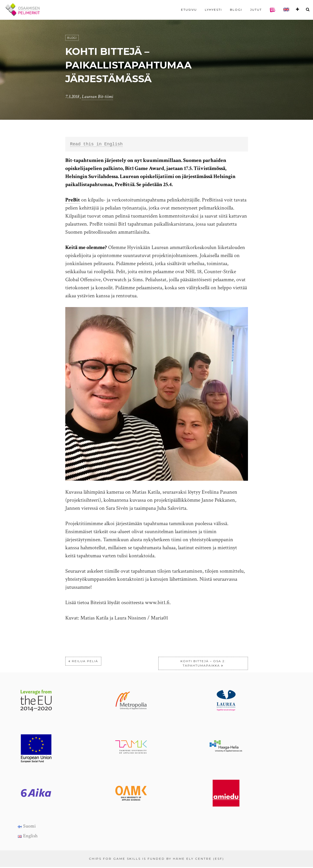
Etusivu (189, 10)
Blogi (236, 10)
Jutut (256, 10)
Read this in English (96, 145)
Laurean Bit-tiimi (97, 97)
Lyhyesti (213, 10)
